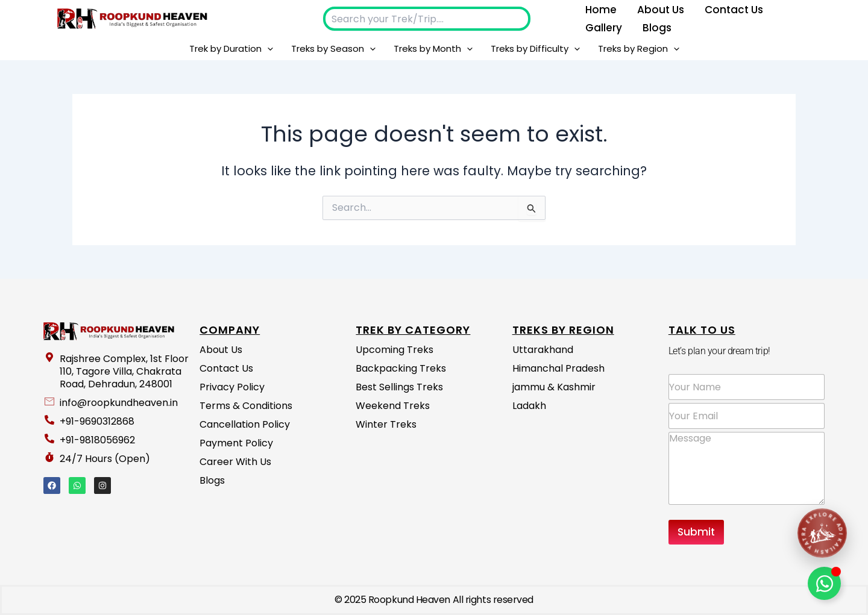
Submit (696, 532)
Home (601, 10)
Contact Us (734, 10)
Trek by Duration (231, 49)
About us (661, 10)
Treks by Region (639, 49)
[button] (267, 49)
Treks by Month (433, 49)
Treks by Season (333, 49)
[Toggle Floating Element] (824, 583)
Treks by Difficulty (535, 49)
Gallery (604, 28)
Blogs (657, 28)
